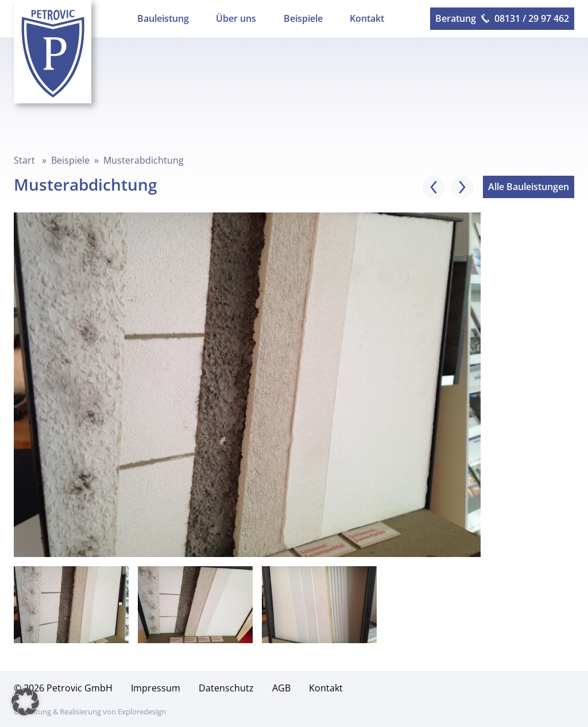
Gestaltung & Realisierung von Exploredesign (90, 711)
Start (24, 160)
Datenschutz (226, 688)
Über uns (236, 18)
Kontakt (367, 18)
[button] (25, 702)
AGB (281, 688)
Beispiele (303, 18)
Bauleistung (163, 18)
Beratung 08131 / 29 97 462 (502, 18)
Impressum (156, 688)
